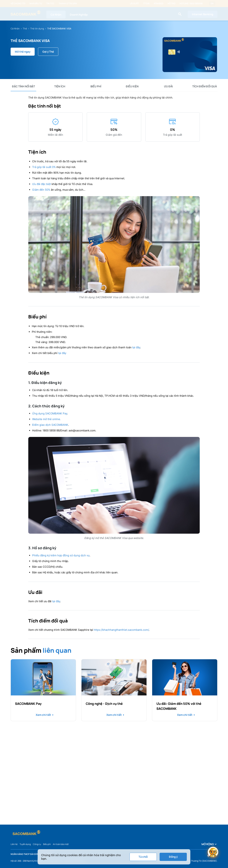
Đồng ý (173, 857)
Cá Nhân (56, 15)
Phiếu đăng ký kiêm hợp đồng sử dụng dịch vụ (61, 555)
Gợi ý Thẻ (48, 52)
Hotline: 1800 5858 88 (191, 4)
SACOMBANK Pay (28, 704)
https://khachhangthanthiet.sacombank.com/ (121, 630)
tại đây (136, 347)
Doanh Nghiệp (79, 15)
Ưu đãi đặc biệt (42, 184)
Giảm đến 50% (41, 190)
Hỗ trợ (171, 4)
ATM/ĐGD (159, 4)
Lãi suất (134, 4)
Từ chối (143, 857)
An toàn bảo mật (61, 844)
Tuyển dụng (25, 844)
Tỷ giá (146, 4)
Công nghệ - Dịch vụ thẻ (104, 704)
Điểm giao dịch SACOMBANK (50, 425)
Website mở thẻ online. (46, 419)
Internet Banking (203, 14)
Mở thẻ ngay (23, 52)
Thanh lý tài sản (68, 4)
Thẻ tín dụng (37, 29)
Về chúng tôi (18, 4)
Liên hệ (14, 844)
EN (212, 4)
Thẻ (25, 29)
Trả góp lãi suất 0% (44, 167)
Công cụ (37, 844)
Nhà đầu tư (36, 4)
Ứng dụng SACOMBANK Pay (50, 413)
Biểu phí (47, 844)
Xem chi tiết (43, 715)
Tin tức (50, 4)
